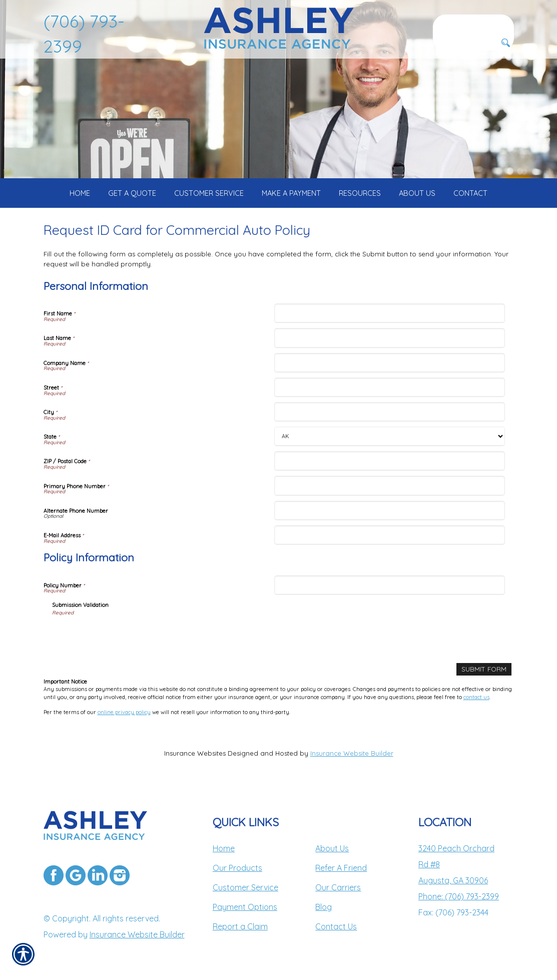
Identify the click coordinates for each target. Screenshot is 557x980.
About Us (332, 848)
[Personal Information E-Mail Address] (390, 535)
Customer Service (245, 887)
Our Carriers (338, 887)
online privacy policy (124, 712)
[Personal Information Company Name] (390, 363)
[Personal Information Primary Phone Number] (390, 485)
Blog (324, 907)
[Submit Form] (484, 669)
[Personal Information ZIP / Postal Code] (390, 461)
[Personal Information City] (390, 412)
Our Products (237, 868)
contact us (476, 697)
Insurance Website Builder (352, 753)
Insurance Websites (195, 753)
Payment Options (245, 907)
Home (224, 848)
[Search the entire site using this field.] (473, 23)
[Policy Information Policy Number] (390, 585)
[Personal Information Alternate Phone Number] (390, 511)
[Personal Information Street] (390, 387)
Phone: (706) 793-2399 (459, 896)
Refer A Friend (341, 868)
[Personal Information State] (390, 436)
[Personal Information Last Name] (390, 338)
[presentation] (128, 636)
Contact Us (336, 926)
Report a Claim (240, 926)
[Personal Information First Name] (390, 313)
